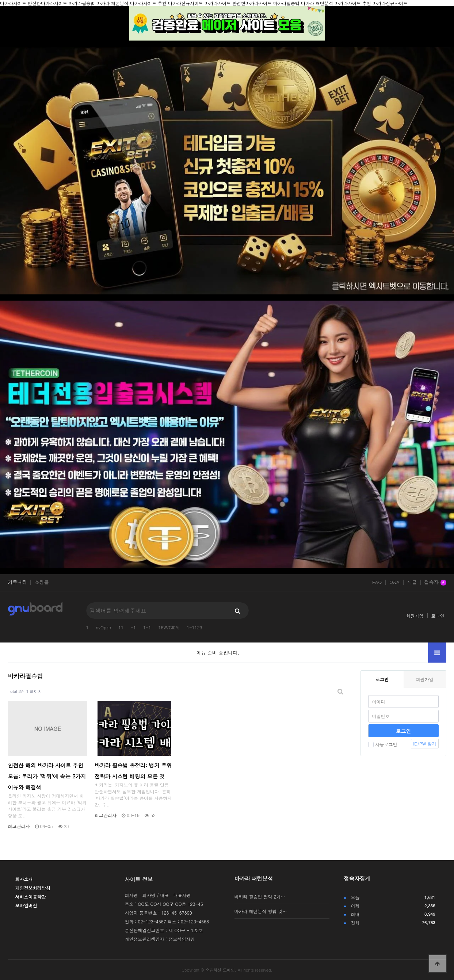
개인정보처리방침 (33, 888)
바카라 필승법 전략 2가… (260, 897)
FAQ (377, 582)
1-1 (147, 627)
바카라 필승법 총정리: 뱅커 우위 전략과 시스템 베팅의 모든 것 (133, 771)
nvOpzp (104, 627)
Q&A (394, 582)
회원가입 (415, 616)
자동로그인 (383, 744)
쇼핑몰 (41, 582)
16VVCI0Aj (169, 627)
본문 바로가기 (0, 0)
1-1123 (194, 627)
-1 (133, 627)
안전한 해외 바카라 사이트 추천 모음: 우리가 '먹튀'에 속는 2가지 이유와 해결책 (47, 776)
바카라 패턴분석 (254, 878)
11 (121, 627)
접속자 (435, 583)
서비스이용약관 (31, 897)
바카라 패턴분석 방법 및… (261, 911)
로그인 (438, 616)
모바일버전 (26, 905)
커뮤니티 (18, 582)
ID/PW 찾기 (425, 743)
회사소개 (24, 879)
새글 (412, 582)
